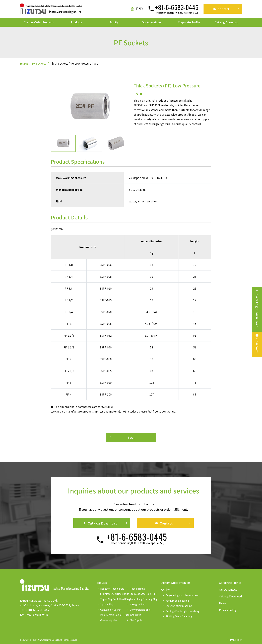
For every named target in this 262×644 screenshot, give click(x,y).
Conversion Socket (109, 610)
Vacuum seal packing (176, 601)
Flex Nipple (134, 620)
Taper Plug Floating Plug (140, 599)
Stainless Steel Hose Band (111, 594)
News (222, 603)
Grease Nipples (107, 620)
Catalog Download (227, 22)
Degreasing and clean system (180, 595)
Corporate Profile (189, 22)
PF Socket (134, 615)
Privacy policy (228, 610)
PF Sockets (39, 63)
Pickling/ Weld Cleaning (177, 616)
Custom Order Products (39, 22)
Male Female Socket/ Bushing (111, 615)
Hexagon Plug (136, 604)
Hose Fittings (136, 589)
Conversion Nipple (139, 610)
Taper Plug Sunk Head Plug (111, 599)
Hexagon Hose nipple (111, 589)
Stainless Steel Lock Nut (140, 594)
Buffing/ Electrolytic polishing (181, 611)
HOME (24, 63)
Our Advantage (151, 22)
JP (137, 9)
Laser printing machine (177, 606)
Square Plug (105, 604)
